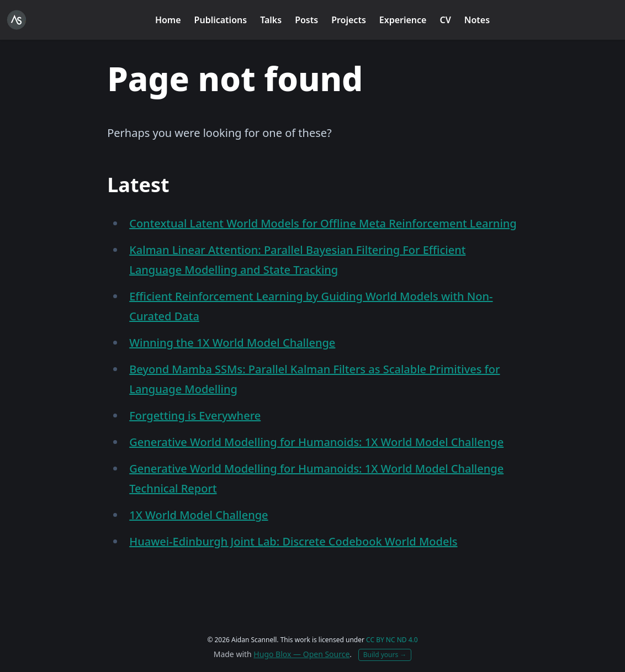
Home (168, 20)
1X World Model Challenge (198, 515)
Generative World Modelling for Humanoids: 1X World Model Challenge (316, 442)
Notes (477, 20)
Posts (306, 20)
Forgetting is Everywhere (195, 416)
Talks (271, 20)
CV (445, 20)
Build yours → (385, 655)
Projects (349, 20)
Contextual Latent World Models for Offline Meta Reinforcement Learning (323, 223)
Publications (221, 20)
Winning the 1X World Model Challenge (232, 343)
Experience (403, 20)
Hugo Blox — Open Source (301, 654)
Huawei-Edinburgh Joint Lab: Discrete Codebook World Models (293, 541)
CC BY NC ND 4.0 (392, 640)
